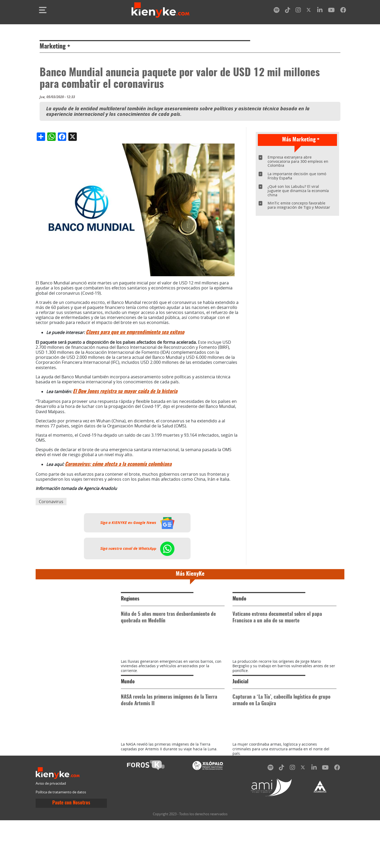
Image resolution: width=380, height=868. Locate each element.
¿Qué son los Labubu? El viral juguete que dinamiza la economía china (298, 191)
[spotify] (277, 11)
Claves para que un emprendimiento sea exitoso (135, 333)
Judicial (240, 706)
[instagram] (298, 11)
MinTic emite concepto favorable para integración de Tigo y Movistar (299, 205)
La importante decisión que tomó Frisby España (297, 176)
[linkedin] (320, 11)
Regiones (130, 599)
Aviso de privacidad (51, 831)
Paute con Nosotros (71, 851)
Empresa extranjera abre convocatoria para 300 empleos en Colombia (298, 161)
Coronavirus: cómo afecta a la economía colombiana (118, 464)
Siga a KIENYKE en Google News (137, 523)
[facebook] (343, 11)
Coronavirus (51, 502)
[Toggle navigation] (43, 10)
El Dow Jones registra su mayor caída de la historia (125, 392)
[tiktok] (288, 11)
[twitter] (309, 11)
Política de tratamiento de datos (61, 840)
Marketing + (55, 47)
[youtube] (331, 11)
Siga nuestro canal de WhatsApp (137, 549)
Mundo (239, 599)
